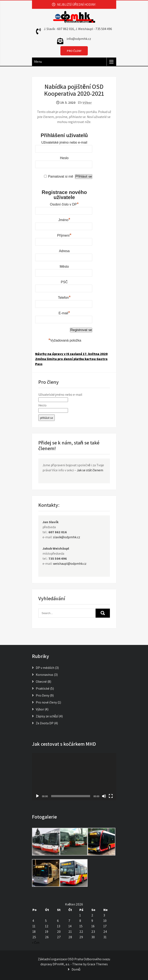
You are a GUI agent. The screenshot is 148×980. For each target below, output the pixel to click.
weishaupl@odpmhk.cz (70, 564)
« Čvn (36, 943)
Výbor (87, 103)
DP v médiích (45, 668)
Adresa (64, 251)
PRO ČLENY (74, 51)
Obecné (41, 682)
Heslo (64, 158)
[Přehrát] (37, 796)
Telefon (64, 297)
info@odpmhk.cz (79, 39)
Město (64, 267)
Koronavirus (45, 675)
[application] (74, 777)
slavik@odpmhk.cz (67, 537)
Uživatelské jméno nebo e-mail (64, 142)
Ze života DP (45, 723)
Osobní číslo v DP (64, 204)
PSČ (64, 282)
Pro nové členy (46, 702)
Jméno (64, 219)
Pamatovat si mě (61, 176)
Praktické (43, 688)
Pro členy (43, 695)
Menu (38, 62)
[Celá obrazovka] (111, 796)
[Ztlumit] (104, 796)
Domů (76, 969)
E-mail (64, 313)
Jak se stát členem (90, 470)
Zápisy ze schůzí (47, 716)
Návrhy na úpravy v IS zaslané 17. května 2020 (71, 354)
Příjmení (64, 235)
